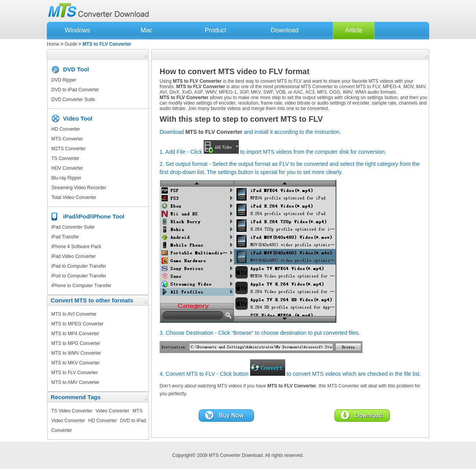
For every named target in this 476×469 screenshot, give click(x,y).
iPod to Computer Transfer (79, 276)
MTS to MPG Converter (76, 343)
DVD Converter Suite (73, 99)
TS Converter (65, 158)
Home (53, 44)
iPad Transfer (65, 237)
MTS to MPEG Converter (77, 324)
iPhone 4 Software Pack (76, 247)
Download (285, 30)
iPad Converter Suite (73, 227)
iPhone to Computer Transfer (82, 286)
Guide (71, 44)
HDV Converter (67, 168)
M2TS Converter (69, 149)
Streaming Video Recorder (79, 188)
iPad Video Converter (74, 256)
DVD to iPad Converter (75, 90)
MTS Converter (67, 139)
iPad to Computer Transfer (79, 266)
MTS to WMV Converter (76, 353)
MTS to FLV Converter (75, 373)
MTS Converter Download (236, 455)
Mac (146, 30)
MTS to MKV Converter (76, 363)
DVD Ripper (64, 80)
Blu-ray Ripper (67, 178)
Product (216, 30)
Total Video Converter (74, 197)
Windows (77, 30)
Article (353, 30)
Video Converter (113, 411)
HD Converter (66, 129)
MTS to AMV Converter (75, 382)
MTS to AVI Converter (74, 314)
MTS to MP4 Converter (75, 334)
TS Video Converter (72, 411)
